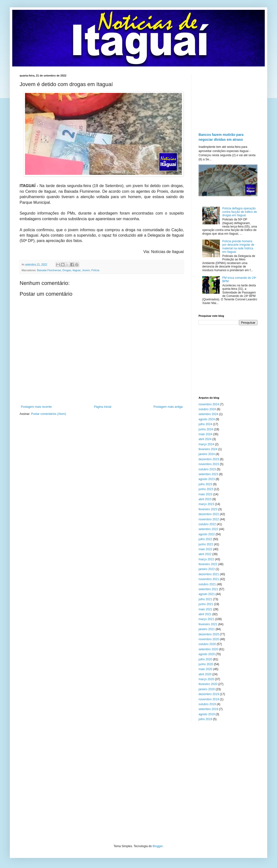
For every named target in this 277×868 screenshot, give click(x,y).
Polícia (95, 270)
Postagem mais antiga (168, 407)
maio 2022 (205, 549)
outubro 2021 (207, 584)
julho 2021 (205, 599)
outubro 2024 (207, 409)
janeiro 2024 (207, 454)
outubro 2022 (207, 524)
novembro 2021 (209, 579)
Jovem (86, 270)
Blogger (158, 846)
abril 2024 (205, 439)
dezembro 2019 (209, 694)
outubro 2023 (207, 469)
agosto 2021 (207, 594)
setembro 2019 (208, 709)
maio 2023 (205, 494)
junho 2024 (206, 429)
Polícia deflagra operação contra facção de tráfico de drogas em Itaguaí (240, 212)
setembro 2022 (208, 529)
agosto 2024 (207, 419)
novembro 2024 (209, 404)
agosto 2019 (207, 714)
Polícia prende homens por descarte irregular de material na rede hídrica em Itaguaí (238, 247)
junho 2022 (206, 544)
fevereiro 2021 (208, 624)
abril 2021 (205, 614)
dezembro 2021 (209, 574)
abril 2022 (205, 554)
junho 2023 (206, 489)
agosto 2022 (207, 534)
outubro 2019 (207, 704)
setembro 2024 (208, 414)
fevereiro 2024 (208, 449)
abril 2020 (205, 674)
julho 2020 (205, 659)
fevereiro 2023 (208, 509)
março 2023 (206, 504)
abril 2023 (205, 499)
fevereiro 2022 (208, 564)
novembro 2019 (209, 699)
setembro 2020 (208, 649)
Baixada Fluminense (49, 270)
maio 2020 (205, 669)
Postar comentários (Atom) (49, 414)
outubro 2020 (207, 644)
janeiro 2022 (207, 569)
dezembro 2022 (209, 514)
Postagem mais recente (36, 407)
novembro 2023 (209, 464)
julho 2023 (205, 484)
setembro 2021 (208, 589)
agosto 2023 (207, 479)
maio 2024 (205, 434)
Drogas (67, 270)
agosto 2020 (207, 654)
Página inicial (103, 407)
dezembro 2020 (209, 634)
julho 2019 (205, 719)
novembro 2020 (209, 639)
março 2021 (206, 619)
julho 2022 (205, 539)
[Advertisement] (228, 99)
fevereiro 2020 (208, 684)
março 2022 (206, 559)
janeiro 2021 (207, 629)
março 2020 (206, 679)
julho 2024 (205, 424)
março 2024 (206, 444)
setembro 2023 (208, 474)
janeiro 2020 (207, 689)
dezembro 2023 (209, 459)
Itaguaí (77, 270)
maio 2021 (205, 609)
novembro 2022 (209, 519)
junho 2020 (206, 664)
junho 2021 (206, 604)
